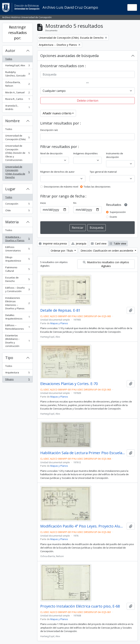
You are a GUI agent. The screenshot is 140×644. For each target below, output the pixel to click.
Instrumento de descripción (115, 155)
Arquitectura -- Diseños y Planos (17, 239)
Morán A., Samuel (17, 93)
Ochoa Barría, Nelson (17, 84)
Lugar (10, 189)
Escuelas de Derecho (17, 279)
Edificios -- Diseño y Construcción (17, 290)
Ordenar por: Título (62, 251)
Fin (75, 203)
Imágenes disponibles (85, 153)
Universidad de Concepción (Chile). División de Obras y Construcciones (17, 153)
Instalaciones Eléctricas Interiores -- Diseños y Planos (17, 303)
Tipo (9, 358)
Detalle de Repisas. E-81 (60, 310)
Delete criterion (88, 101)
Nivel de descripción (51, 153)
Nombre (12, 121)
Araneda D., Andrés (17, 107)
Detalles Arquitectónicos (17, 317)
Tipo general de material (103, 172)
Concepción (17, 204)
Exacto (113, 217)
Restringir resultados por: (18, 33)
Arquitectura (17, 373)
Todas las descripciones (97, 187)
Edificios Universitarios (17, 249)
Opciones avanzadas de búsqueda (69, 56)
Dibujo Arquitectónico (17, 259)
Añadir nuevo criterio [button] (57, 113)
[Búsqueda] (87, 74)
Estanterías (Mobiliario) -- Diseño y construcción (17, 341)
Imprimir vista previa (53, 243)
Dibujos (17, 380)
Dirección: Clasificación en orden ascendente (107, 251)
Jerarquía (79, 243)
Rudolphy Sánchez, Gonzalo (17, 74)
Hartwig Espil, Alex (17, 66)
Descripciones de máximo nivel (61, 187)
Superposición (118, 212)
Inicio (43, 203)
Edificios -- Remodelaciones (17, 327)
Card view (99, 243)
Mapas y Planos (59, 323)
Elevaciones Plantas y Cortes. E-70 (69, 384)
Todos (9, 59)
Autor (10, 51)
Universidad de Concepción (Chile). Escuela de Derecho (17, 172)
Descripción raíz (49, 130)
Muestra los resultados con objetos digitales (106, 264)
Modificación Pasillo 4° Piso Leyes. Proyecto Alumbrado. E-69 (83, 526)
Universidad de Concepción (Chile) (17, 137)
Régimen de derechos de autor (57, 172)
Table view (118, 243)
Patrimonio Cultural (17, 269)
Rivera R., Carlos (17, 100)
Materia (12, 222)
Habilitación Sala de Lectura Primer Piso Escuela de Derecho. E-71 (83, 453)
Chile (17, 211)
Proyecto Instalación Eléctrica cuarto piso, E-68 (80, 606)
